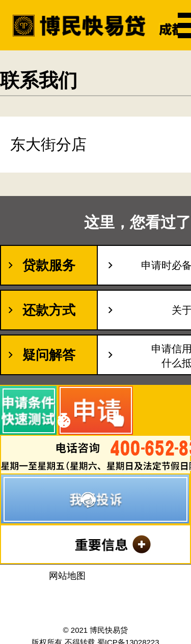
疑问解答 (49, 355)
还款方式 (49, 310)
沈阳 (96, 594)
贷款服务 (49, 265)
